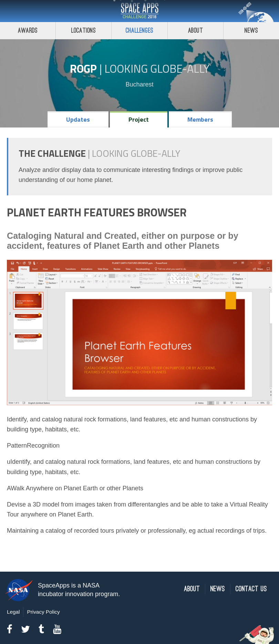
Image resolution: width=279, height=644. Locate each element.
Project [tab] (139, 119)
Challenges (139, 30)
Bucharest (139, 84)
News (218, 589)
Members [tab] (200, 119)
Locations (84, 30)
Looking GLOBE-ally (157, 69)
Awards (28, 30)
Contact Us (251, 589)
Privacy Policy (43, 612)
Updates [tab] (78, 119)
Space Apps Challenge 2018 (139, 11)
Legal (13, 612)
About (195, 30)
